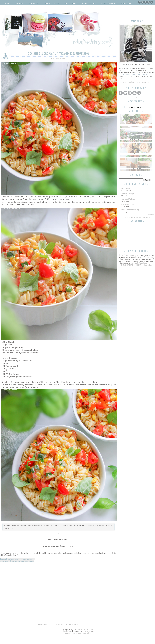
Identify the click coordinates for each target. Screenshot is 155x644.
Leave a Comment (59, 534)
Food (57, 58)
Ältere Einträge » (73, 625)
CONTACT (124, 82)
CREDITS (130, 265)
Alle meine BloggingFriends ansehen (136, 218)
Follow (136, 98)
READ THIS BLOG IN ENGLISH (142, 82)
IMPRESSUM (138, 265)
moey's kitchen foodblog (130, 210)
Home (7, 3)
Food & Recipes (51, 3)
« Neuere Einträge (44, 625)
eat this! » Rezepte (128, 194)
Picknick (63, 58)
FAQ (129, 82)
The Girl (19, 3)
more (148, 64)
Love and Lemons (128, 204)
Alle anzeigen (150, 214)
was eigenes (126, 188)
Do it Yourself (72, 3)
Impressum (110, 3)
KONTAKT (123, 265)
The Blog (33, 3)
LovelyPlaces (92, 3)
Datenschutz (127, 3)
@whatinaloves (90, 526)
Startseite (59, 625)
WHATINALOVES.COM (86, 629)
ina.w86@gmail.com (140, 263)
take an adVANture (128, 199)
